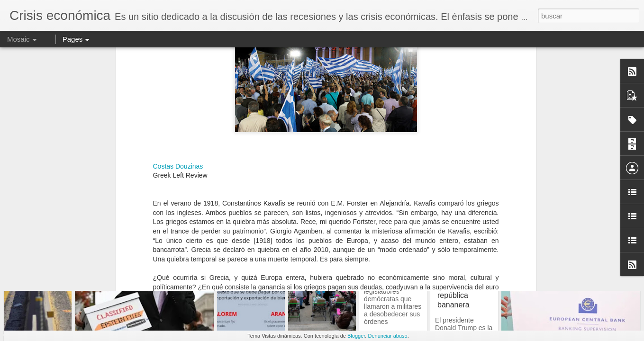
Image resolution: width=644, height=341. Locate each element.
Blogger (356, 336)
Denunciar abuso (387, 336)
